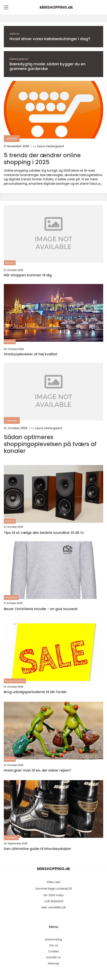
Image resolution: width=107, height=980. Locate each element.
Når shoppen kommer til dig (28, 275)
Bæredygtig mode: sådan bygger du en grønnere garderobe (47, 66)
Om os (53, 945)
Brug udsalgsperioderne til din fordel (35, 692)
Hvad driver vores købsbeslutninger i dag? (50, 39)
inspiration (11, 598)
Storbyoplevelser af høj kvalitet (31, 354)
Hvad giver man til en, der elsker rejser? (37, 770)
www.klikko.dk (57, 907)
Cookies (53, 951)
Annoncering (53, 939)
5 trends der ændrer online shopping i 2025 (42, 159)
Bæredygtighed (19, 59)
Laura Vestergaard (50, 146)
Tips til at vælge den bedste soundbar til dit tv (44, 533)
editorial (14, 34)
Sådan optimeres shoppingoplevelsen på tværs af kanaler (50, 444)
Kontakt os (54, 957)
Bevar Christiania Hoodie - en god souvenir (41, 609)
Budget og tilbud (15, 681)
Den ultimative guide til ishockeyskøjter (38, 849)
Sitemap (53, 963)
